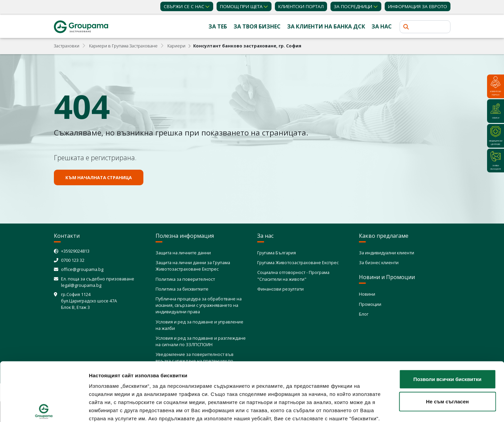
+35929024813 (75, 251)
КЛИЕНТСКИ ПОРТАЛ (301, 6)
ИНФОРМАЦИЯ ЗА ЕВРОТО (418, 6)
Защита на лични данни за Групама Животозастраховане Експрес (193, 266)
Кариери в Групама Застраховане (123, 46)
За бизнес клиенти (379, 262)
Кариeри (176, 46)
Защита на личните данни (183, 253)
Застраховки (67, 46)
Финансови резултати (280, 289)
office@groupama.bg (82, 269)
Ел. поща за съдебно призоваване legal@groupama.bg (98, 282)
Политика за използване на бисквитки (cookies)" (318, 374)
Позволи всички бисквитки (448, 319)
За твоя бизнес (257, 26)
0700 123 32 (73, 260)
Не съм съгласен (447, 341)
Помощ (241, 6)
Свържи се (184, 6)
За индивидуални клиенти (387, 253)
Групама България (277, 253)
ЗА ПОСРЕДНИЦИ (353, 6)
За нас (382, 26)
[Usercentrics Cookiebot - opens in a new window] (44, 409)
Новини (367, 294)
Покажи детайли (402, 409)
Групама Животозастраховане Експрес (298, 262)
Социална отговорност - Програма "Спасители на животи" (293, 276)
